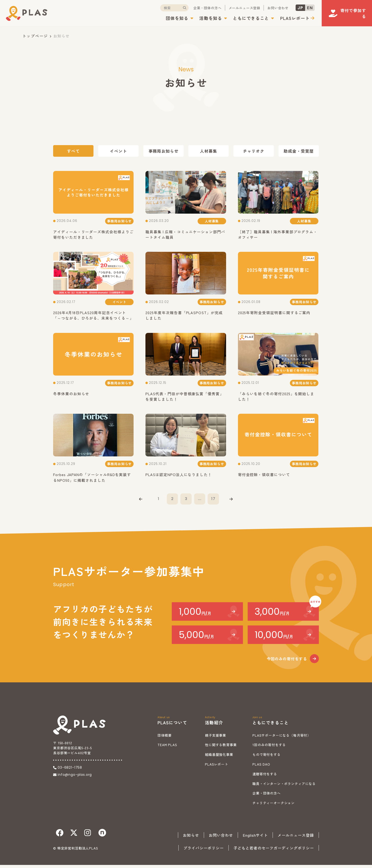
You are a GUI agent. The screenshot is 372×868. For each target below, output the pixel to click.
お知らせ (191, 838)
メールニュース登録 (238, 8)
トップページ (35, 36)
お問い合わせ (271, 8)
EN (303, 8)
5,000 (196, 638)
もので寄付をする (267, 758)
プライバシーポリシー (204, 851)
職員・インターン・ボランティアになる (284, 787)
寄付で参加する (349, 12)
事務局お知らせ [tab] (163, 151)
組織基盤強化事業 (219, 758)
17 (214, 501)
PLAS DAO (261, 767)
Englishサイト (255, 838)
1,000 (195, 615)
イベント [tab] (118, 151)
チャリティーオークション (274, 806)
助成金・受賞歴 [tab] (299, 151)
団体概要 (165, 738)
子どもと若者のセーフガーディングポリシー (274, 851)
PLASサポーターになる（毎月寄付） (282, 738)
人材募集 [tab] (209, 151)
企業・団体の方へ (201, 8)
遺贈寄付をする (265, 777)
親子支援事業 (216, 738)
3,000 (272, 615)
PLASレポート (288, 18)
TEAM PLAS (167, 748)
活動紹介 (214, 726)
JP (294, 8)
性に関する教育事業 (221, 748)
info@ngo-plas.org (75, 778)
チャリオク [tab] (253, 151)
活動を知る (204, 18)
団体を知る (170, 18)
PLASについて (172, 726)
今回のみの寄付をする (287, 662)
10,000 (274, 638)
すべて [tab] (73, 151)
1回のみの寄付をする (269, 748)
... (200, 501)
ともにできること (244, 18)
